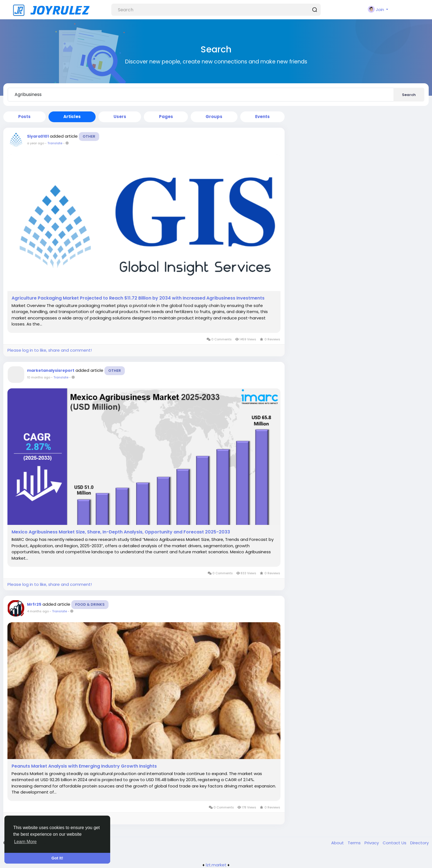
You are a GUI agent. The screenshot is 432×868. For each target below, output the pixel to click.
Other (89, 136)
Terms (355, 843)
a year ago (36, 143)
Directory (419, 843)
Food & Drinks (90, 604)
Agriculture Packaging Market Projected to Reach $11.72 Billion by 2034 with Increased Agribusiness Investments (138, 298)
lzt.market (216, 865)
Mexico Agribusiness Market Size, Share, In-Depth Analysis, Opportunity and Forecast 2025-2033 (121, 532)
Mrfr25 (34, 604)
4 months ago (38, 611)
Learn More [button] (25, 842)
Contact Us (395, 843)
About (338, 843)
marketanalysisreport (51, 370)
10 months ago (39, 377)
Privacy (372, 843)
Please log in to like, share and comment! (50, 350)
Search (409, 95)
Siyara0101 (38, 136)
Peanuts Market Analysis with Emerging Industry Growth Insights (84, 766)
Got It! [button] (57, 858)
